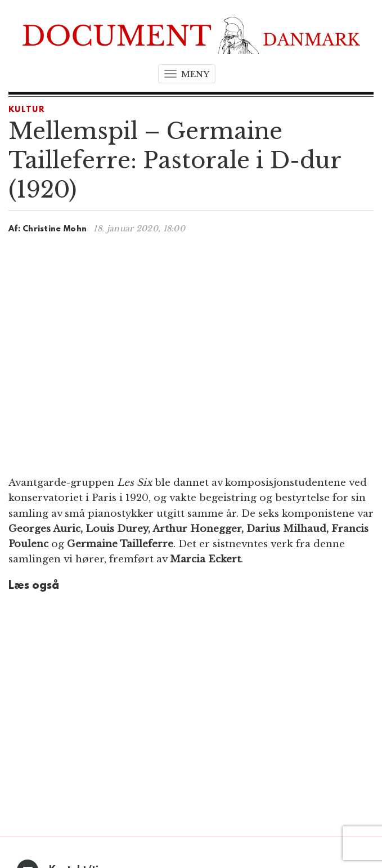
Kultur (27, 110)
